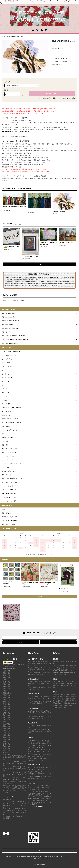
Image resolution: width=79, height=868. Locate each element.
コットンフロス (24, 36)
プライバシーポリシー (66, 856)
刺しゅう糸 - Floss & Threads (13, 36)
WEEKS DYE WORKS (33, 210)
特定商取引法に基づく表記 (68, 98)
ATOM (47, 858)
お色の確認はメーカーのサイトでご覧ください (15, 132)
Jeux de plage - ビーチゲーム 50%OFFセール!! (49, 243)
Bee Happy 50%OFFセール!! (67, 243)
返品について (56, 98)
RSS (43, 858)
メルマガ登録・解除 (35, 858)
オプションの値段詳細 (45, 98)
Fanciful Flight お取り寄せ (30, 256)
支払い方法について (17, 856)
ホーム (4, 36)
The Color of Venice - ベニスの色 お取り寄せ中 (11, 583)
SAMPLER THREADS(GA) (60, 211)
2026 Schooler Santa (64, 589)
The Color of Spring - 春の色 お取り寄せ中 (30, 583)
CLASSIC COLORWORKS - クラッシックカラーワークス (14, 207)
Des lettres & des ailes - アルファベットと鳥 (49, 583)
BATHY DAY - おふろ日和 (12, 247)
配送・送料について (29, 856)
